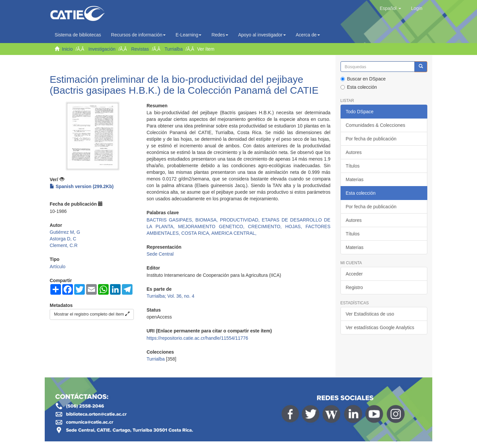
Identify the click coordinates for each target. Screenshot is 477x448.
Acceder (354, 274)
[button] (390, 8)
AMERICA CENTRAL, (234, 233)
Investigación (102, 49)
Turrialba (174, 49)
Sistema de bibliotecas (78, 35)
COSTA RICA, (196, 233)
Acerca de (308, 35)
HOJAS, (295, 226)
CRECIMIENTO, (267, 226)
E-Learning (189, 35)
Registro (354, 287)
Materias (355, 179)
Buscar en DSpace (363, 79)
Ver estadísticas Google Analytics (380, 327)
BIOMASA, (208, 220)
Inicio (67, 49)
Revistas (140, 49)
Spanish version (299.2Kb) (82, 186)
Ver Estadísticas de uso (370, 314)
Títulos (353, 166)
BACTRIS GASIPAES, (171, 220)
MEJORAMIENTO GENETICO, (213, 226)
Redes (220, 35)
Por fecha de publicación (371, 139)
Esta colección (359, 87)
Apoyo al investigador (262, 35)
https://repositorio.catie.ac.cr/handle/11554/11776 (197, 338)
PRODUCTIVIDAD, (241, 220)
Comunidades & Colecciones (376, 125)
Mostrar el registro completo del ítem (92, 314)
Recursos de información (138, 35)
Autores (354, 152)
